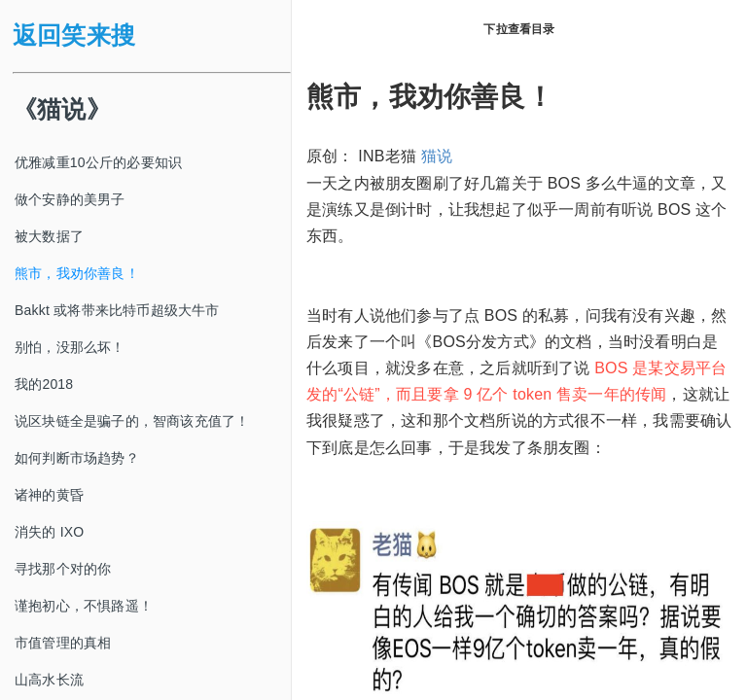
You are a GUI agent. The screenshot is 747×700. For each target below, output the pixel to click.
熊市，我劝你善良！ (77, 273)
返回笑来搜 (74, 35)
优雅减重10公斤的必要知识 (98, 162)
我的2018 (44, 384)
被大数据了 (49, 236)
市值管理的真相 (63, 643)
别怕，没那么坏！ (70, 347)
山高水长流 (49, 680)
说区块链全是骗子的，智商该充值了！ (132, 421)
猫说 (437, 156)
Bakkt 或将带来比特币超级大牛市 (117, 310)
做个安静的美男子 (70, 199)
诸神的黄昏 (49, 495)
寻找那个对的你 (63, 569)
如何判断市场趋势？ (77, 458)
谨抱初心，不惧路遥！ (84, 606)
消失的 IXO (49, 532)
